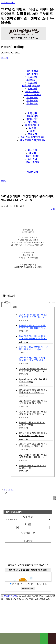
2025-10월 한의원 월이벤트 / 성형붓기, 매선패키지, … (33, 456)
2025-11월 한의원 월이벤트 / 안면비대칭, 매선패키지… (33, 445)
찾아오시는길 (12, 638)
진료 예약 (36, 638)
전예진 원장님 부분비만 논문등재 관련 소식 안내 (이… (33, 348)
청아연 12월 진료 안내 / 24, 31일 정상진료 (32, 424)
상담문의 (28, 638)
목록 (53, 209)
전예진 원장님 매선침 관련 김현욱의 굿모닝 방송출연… (33, 337)
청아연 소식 (32, 97)
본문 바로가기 (8, 2)
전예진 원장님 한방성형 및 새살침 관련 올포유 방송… (32, 359)
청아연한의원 (10, 599)
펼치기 (5, 58)
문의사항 (28, 541)
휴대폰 (28, 524)
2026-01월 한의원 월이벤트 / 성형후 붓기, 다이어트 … (33, 413)
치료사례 (20, 638)
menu (4, 181)
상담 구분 (28, 516)
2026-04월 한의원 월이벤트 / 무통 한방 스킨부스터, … (33, 316)
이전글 (5, 188)
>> (12, 489)
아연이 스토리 (32, 92)
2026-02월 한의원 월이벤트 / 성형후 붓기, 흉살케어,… (33, 402)
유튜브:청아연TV (32, 95)
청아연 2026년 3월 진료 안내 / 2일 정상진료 (33, 380)
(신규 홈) (32, 137)
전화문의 (4, 638)
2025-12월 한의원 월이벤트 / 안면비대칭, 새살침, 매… (33, 434)
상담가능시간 (28, 533)
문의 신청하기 (28, 592)
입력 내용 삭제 (51, 498)
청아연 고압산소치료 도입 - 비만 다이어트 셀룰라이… (33, 327)
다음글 (51, 188)
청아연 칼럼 (32, 100)
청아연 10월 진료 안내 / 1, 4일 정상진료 (33, 467)
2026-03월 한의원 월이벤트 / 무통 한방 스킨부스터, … (33, 391)
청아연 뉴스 (32, 103)
